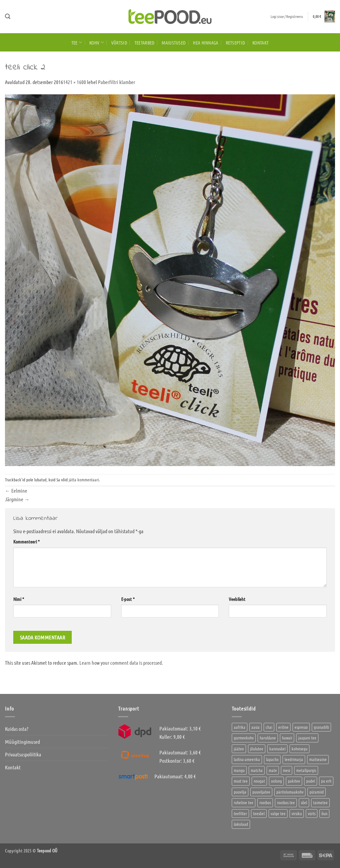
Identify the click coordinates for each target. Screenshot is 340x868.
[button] (8, 16)
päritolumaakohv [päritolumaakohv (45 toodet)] (290, 792)
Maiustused (174, 43)
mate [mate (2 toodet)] (273, 770)
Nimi (19, 599)
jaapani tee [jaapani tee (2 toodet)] (307, 738)
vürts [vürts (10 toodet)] (312, 813)
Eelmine (16, 490)
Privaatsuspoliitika (23, 754)
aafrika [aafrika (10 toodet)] (240, 727)
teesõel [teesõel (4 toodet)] (259, 813)
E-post (128, 599)
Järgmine (17, 499)
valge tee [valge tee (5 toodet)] (278, 813)
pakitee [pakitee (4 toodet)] (294, 781)
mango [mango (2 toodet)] (239, 770)
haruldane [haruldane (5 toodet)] (268, 738)
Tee (77, 42)
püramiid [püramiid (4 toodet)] (317, 792)
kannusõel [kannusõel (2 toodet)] (277, 749)
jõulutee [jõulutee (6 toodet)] (257, 749)
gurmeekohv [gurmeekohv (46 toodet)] (244, 738)
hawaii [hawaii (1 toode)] (287, 738)
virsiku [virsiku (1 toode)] (297, 813)
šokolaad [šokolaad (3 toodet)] (241, 824)
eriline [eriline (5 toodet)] (283, 727)
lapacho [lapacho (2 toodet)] (272, 759)
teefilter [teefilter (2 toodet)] (240, 813)
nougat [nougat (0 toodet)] (259, 781)
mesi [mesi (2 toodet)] (287, 770)
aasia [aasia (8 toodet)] (255, 727)
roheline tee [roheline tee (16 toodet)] (244, 802)
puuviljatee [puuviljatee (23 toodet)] (261, 792)
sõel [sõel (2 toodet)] (304, 802)
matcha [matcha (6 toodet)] (257, 770)
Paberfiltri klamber (117, 82)
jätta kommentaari (84, 480)
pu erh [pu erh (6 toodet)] (326, 781)
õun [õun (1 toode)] (324, 813)
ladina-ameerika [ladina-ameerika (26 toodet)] (247, 759)
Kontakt (260, 43)
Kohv (97, 42)
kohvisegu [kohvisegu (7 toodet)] (299, 749)
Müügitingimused (22, 742)
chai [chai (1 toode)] (269, 727)
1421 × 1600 (75, 82)
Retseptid (236, 43)
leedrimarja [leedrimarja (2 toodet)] (294, 759)
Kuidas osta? (17, 729)
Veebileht (237, 599)
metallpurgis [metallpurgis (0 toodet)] (306, 770)
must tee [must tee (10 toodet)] (241, 781)
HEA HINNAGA (206, 43)
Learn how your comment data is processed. (121, 663)
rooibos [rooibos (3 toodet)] (265, 802)
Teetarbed (145, 43)
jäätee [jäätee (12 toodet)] (239, 749)
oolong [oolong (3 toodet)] (276, 781)
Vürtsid (119, 43)
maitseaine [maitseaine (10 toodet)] (318, 759)
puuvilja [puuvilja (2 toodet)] (240, 792)
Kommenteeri (26, 541)
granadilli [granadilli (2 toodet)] (321, 727)
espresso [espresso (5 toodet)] (301, 727)
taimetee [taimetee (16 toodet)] (320, 802)
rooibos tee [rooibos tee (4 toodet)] (286, 802)
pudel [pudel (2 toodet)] (311, 781)
